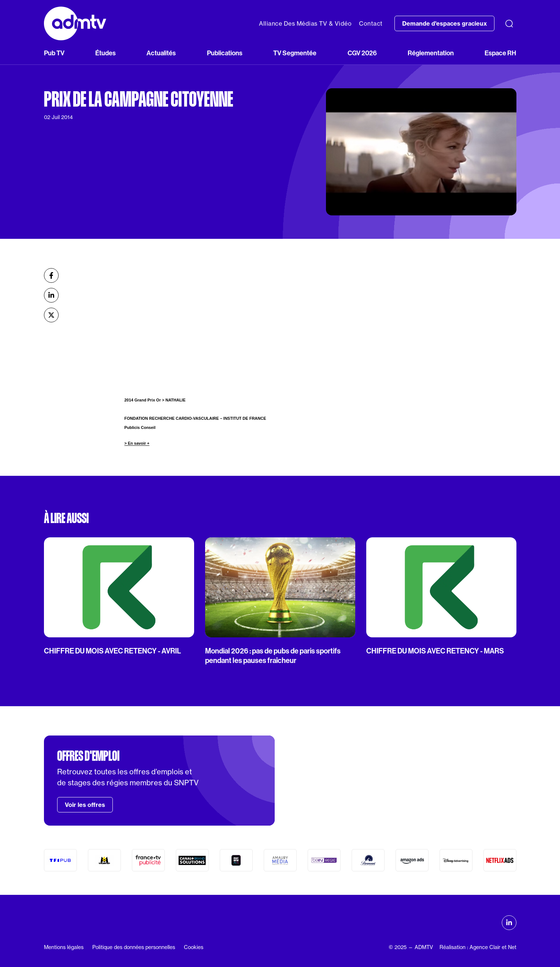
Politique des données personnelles (134, 947)
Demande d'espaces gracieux (444, 23)
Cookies (194, 947)
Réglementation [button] (431, 53)
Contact (371, 23)
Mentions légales (64, 947)
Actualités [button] (161, 53)
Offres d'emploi (88, 756)
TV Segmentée (295, 53)
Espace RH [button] (500, 53)
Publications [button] (225, 53)
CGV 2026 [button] (362, 53)
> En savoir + (137, 443)
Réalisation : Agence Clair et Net (478, 947)
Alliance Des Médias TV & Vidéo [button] (305, 23)
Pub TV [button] (54, 53)
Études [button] (105, 53)
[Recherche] (509, 23)
